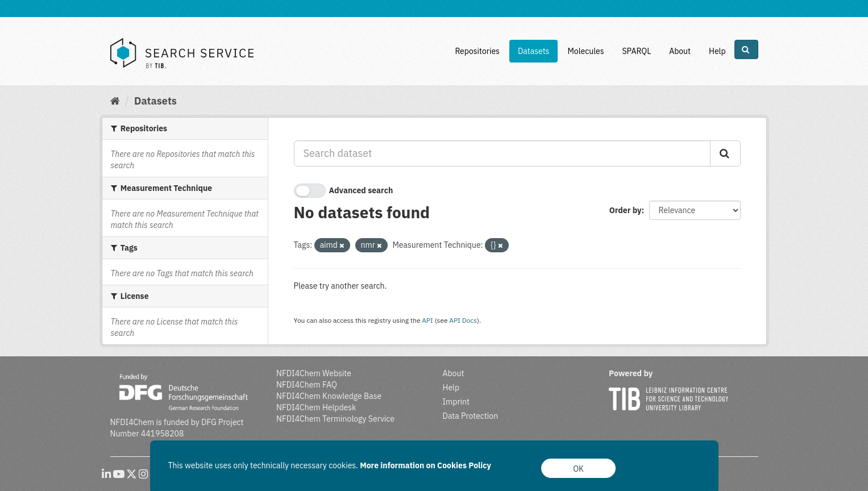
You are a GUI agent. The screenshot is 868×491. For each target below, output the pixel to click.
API (427, 320)
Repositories (477, 51)
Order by (626, 210)
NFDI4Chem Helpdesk (316, 407)
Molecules (585, 51)
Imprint (456, 402)
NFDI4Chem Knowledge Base (329, 396)
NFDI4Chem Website (314, 373)
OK (578, 469)
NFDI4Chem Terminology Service (335, 419)
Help (717, 51)
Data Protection (471, 416)
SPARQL (636, 51)
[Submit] (725, 153)
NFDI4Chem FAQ (307, 385)
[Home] (115, 101)
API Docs (463, 320)
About (680, 51)
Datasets (534, 51)
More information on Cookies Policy (425, 465)
